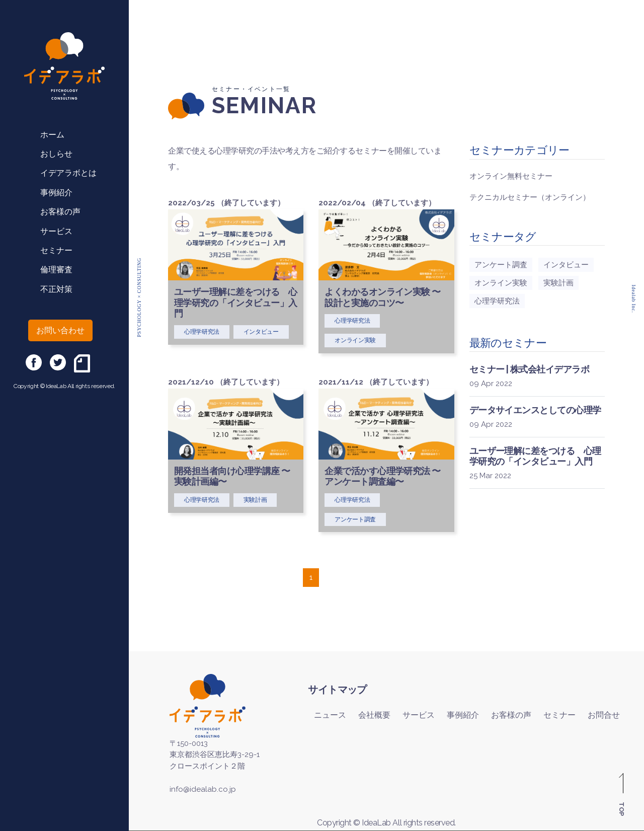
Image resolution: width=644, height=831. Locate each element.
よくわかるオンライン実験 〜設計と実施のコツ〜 (382, 297)
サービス (56, 231)
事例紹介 (56, 193)
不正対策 (56, 289)
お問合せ (604, 715)
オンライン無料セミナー (511, 176)
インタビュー (566, 265)
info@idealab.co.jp (203, 789)
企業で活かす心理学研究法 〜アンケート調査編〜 (382, 476)
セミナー (56, 250)
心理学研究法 (497, 301)
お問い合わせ (60, 330)
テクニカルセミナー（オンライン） (530, 197)
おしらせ (56, 154)
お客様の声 (60, 212)
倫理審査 (56, 270)
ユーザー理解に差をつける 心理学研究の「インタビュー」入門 (235, 303)
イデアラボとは (68, 173)
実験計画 (558, 283)
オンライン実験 (501, 283)
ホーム (52, 135)
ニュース (330, 715)
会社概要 (374, 715)
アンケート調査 (501, 265)
